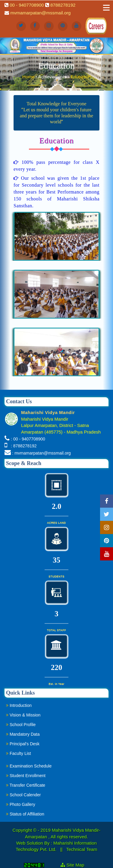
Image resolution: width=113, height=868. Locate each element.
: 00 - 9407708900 (28, 439)
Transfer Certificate (26, 785)
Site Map (78, 865)
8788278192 (63, 5)
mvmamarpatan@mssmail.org (40, 13)
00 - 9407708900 (27, 5)
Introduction (19, 705)
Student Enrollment (26, 776)
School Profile (21, 725)
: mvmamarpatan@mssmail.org (41, 453)
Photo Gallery (21, 804)
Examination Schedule (29, 766)
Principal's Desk (23, 744)
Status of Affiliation (25, 814)
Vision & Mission (23, 715)
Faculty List (19, 753)
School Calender (23, 795)
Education (81, 76)
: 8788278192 (22, 446)
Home (29, 76)
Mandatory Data (23, 734)
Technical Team (82, 849)
